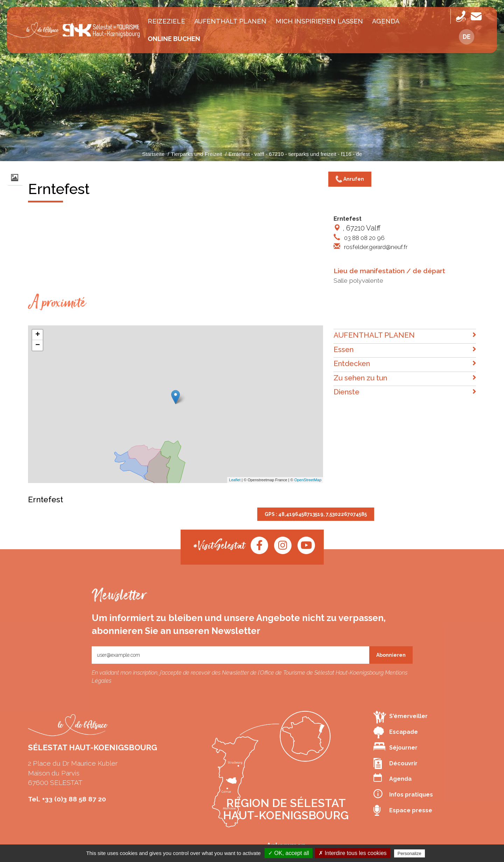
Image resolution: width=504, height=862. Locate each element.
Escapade (396, 732)
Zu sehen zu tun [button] (405, 378)
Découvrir (395, 764)
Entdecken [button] (405, 364)
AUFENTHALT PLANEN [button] (405, 335)
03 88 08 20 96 (364, 238)
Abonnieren (391, 655)
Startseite (153, 154)
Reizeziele (166, 21)
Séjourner (395, 747)
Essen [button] (405, 350)
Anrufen (350, 179)
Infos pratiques (403, 794)
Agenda (386, 21)
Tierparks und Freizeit (196, 154)
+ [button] (38, 335)
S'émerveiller (401, 717)
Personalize (409, 853)
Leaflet (235, 480)
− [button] (38, 345)
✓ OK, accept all (289, 853)
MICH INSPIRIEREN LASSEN (319, 21)
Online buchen (174, 39)
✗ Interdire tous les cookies (352, 853)
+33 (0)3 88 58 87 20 (74, 799)
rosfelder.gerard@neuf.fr (375, 247)
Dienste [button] (405, 392)
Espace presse (403, 811)
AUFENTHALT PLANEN (230, 21)
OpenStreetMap (308, 480)
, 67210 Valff (357, 228)
